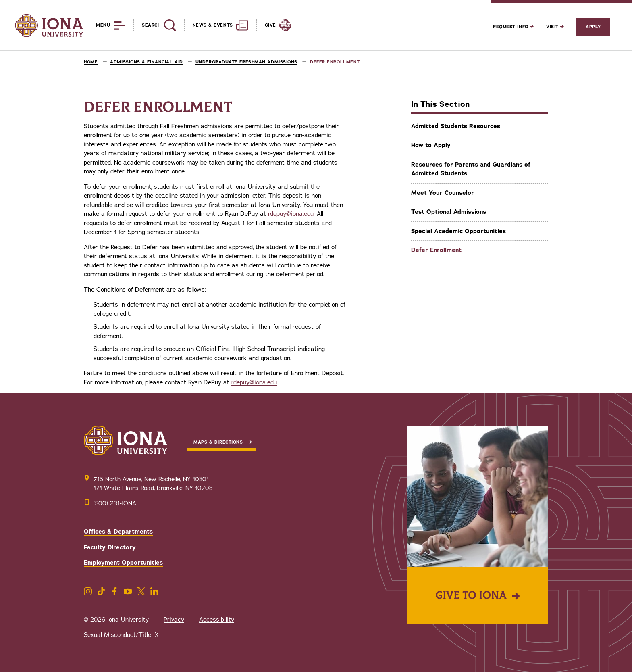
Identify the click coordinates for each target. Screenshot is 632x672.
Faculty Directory (110, 547)
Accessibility (217, 620)
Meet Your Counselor (443, 193)
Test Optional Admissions (449, 212)
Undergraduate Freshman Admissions (246, 62)
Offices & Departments (118, 532)
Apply (593, 27)
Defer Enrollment (436, 250)
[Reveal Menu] (105, 25)
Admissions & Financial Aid (146, 62)
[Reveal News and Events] (216, 25)
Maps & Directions (218, 442)
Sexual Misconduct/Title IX (121, 635)
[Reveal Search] (155, 25)
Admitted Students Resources (456, 126)
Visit (555, 27)
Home (91, 62)
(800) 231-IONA (115, 503)
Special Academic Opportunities (458, 231)
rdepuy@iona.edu (291, 214)
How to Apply (431, 145)
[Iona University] (49, 25)
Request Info (513, 27)
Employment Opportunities (123, 563)
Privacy (174, 620)
